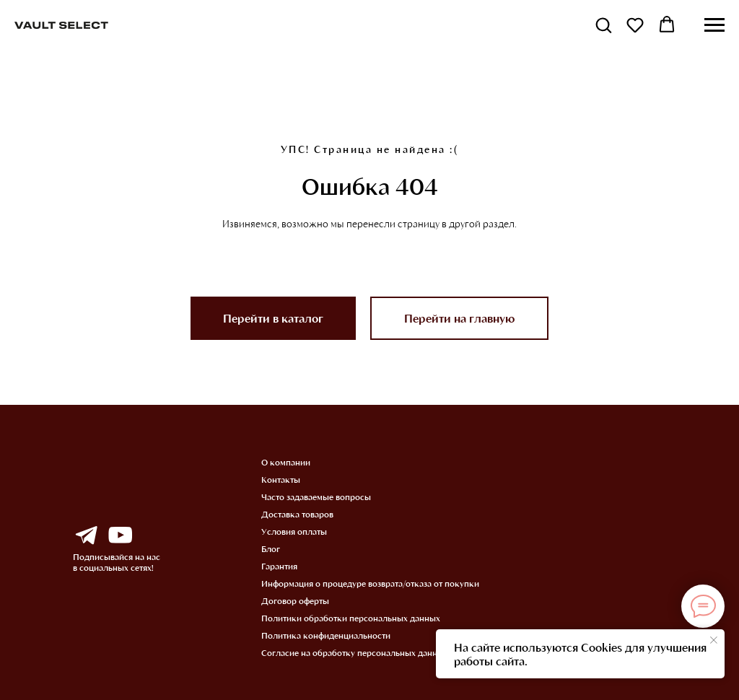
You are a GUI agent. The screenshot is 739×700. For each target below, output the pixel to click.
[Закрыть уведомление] (714, 640)
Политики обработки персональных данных (351, 618)
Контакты (281, 479)
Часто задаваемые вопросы (316, 496)
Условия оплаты (294, 531)
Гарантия (279, 566)
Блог (271, 548)
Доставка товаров (297, 514)
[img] (86, 535)
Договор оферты (295, 600)
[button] (603, 25)
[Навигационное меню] (714, 25)
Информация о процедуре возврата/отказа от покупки (370, 583)
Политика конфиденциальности (326, 635)
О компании (286, 462)
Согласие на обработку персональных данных (355, 652)
